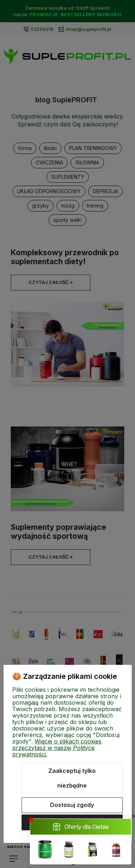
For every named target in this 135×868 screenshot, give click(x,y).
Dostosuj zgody (72, 805)
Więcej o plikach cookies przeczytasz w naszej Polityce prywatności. (57, 748)
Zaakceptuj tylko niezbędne (72, 778)
